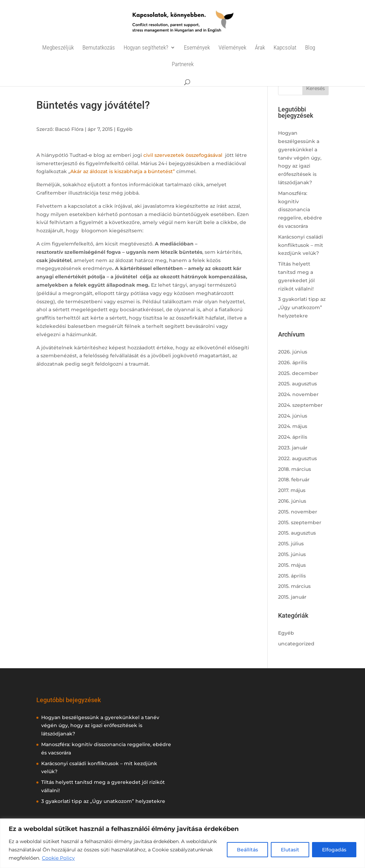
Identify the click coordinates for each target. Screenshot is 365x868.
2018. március (295, 469)
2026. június (293, 352)
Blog (310, 48)
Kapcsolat (285, 48)
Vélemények (232, 48)
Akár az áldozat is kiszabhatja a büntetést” (123, 171)
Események (197, 48)
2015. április (292, 576)
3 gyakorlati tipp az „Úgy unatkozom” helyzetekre (302, 307)
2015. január (292, 597)
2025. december (298, 373)
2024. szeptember (300, 405)
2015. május (292, 565)
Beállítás (247, 850)
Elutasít (290, 850)
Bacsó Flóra (69, 129)
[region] (182, 843)
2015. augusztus (297, 533)
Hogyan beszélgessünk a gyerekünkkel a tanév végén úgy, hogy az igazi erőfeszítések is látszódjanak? (300, 158)
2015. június (292, 554)
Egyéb (125, 129)
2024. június (293, 416)
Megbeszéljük (58, 48)
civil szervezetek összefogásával (184, 155)
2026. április (293, 363)
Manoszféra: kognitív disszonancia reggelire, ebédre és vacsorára (300, 210)
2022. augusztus (297, 458)
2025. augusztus (297, 384)
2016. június (292, 501)
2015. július (291, 544)
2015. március (294, 586)
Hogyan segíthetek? (146, 48)
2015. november (298, 512)
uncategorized (296, 644)
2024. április (293, 437)
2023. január (293, 448)
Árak (260, 48)
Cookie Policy (58, 858)
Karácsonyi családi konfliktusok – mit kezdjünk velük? (301, 245)
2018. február (294, 480)
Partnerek (183, 65)
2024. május (293, 426)
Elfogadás (334, 850)
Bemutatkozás (99, 48)
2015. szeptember (300, 522)
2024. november (298, 394)
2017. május (292, 490)
